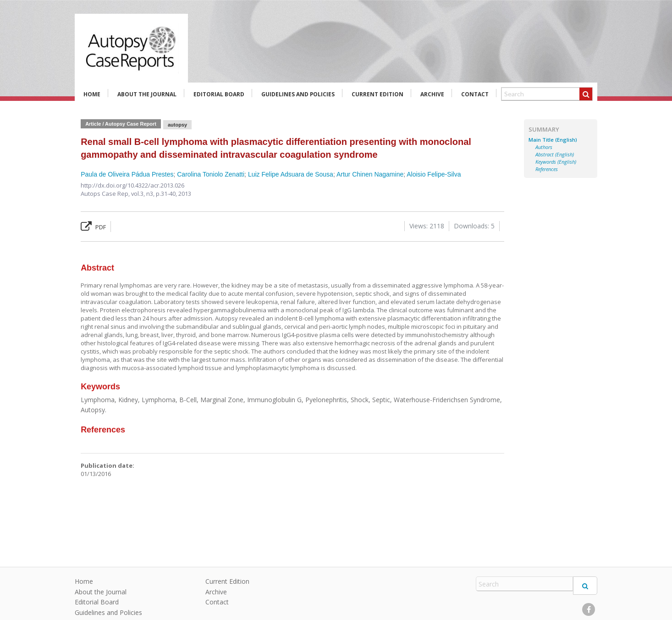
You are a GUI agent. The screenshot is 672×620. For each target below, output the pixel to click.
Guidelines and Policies (298, 94)
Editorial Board (219, 94)
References (547, 169)
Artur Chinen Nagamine (370, 174)
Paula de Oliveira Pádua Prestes (127, 174)
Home (92, 94)
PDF (93, 227)
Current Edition (377, 94)
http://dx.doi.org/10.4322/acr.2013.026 (132, 185)
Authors (544, 147)
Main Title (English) (553, 140)
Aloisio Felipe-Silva (434, 174)
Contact (475, 94)
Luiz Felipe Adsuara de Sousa (291, 174)
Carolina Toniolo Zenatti (211, 174)
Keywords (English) (556, 162)
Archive (432, 94)
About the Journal (147, 94)
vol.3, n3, (143, 194)
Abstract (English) (555, 155)
